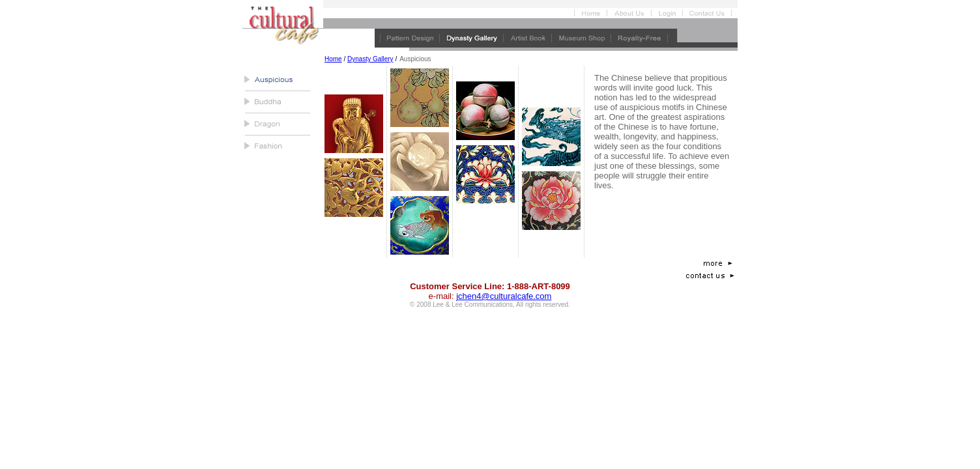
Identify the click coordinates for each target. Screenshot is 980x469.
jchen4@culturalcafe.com (504, 296)
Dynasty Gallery (370, 59)
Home (333, 59)
